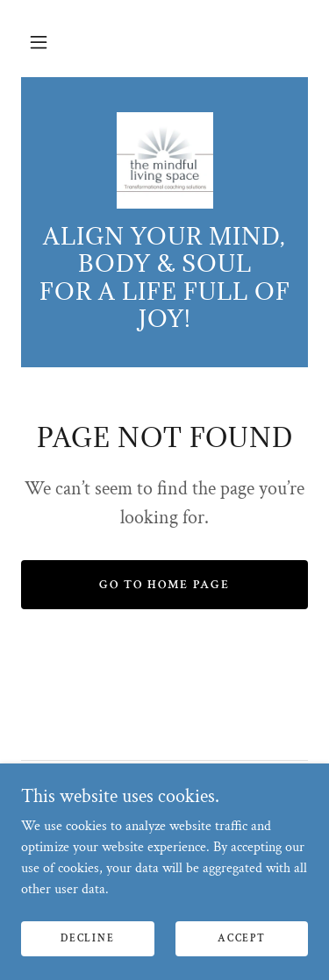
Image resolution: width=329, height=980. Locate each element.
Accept (241, 938)
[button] (39, 42)
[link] (165, 160)
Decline (87, 938)
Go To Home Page (164, 585)
